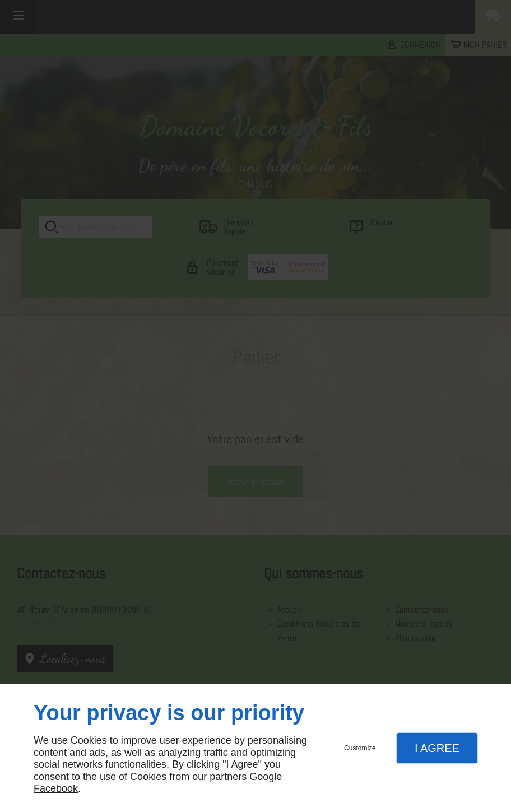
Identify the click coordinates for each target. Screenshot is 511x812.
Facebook (56, 788)
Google (266, 777)
